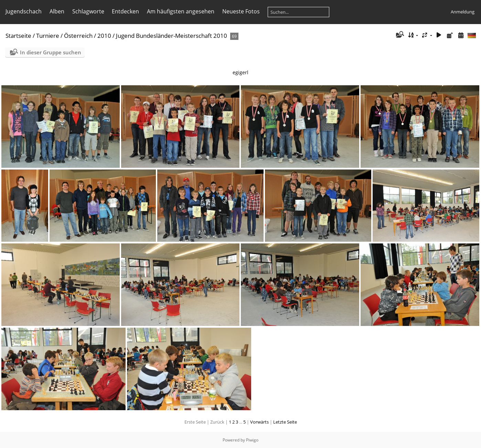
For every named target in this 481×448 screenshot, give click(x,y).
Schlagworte (88, 11)
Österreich (78, 36)
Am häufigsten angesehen (181, 11)
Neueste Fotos (241, 11)
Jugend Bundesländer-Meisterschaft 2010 (172, 36)
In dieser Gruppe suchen (51, 52)
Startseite (18, 36)
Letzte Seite (285, 422)
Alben (57, 11)
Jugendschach (24, 11)
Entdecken (125, 11)
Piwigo (252, 440)
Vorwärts (259, 422)
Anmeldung (463, 12)
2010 (104, 36)
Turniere (48, 36)
